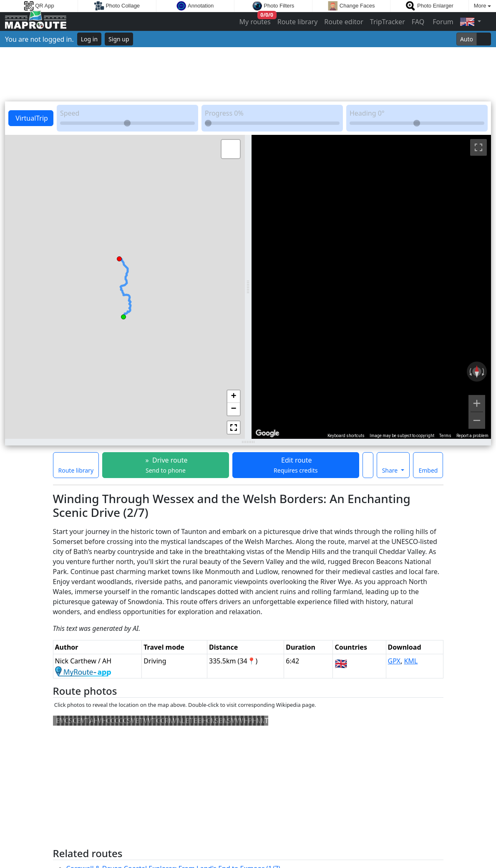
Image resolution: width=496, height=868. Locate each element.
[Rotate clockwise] (484, 372)
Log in (89, 39)
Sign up (119, 39)
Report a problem (472, 436)
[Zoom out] (477, 420)
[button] (123, 316)
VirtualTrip (31, 118)
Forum (442, 22)
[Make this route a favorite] (368, 465)
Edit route (296, 465)
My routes (256, 20)
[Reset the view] (477, 372)
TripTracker (388, 22)
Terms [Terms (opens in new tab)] (445, 436)
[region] (371, 287)
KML (411, 661)
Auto (467, 39)
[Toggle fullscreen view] (478, 147)
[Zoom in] (477, 403)
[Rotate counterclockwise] (470, 372)
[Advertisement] (248, 74)
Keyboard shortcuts (346, 436)
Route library (298, 22)
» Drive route (165, 465)
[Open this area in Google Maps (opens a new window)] (267, 433)
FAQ (418, 22)
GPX (394, 661)
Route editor (344, 22)
